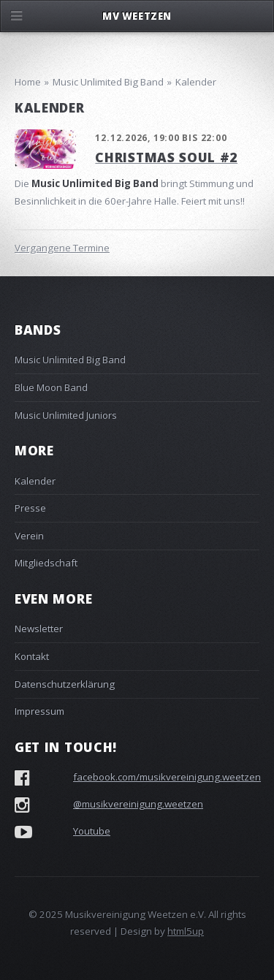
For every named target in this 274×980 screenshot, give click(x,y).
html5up (186, 931)
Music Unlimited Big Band (70, 360)
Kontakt (32, 656)
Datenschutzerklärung (65, 684)
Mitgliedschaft (46, 563)
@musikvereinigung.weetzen (138, 804)
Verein (29, 536)
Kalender (35, 481)
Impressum (39, 711)
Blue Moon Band (51, 387)
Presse (30, 508)
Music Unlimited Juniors (66, 415)
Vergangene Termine (62, 248)
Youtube (92, 831)
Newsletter (39, 628)
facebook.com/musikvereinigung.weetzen (167, 777)
